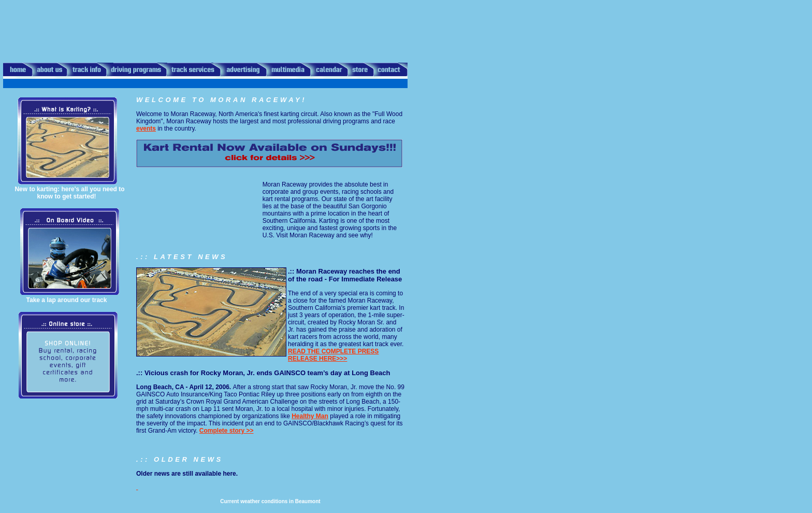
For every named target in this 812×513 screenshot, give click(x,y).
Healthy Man (310, 416)
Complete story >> (227, 431)
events (146, 129)
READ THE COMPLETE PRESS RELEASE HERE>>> (333, 355)
